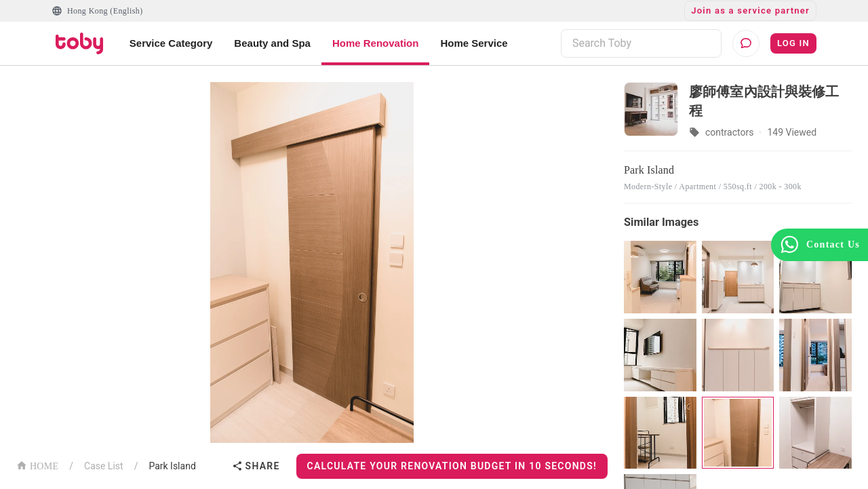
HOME (37, 465)
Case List (104, 466)
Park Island (172, 466)
